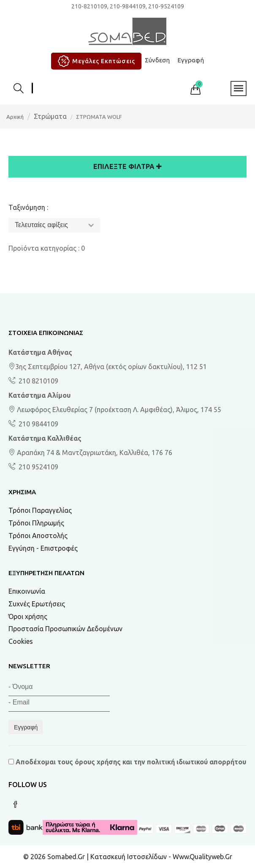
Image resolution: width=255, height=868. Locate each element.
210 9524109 (38, 467)
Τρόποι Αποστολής (38, 536)
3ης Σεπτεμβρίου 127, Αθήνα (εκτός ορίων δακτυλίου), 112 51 (108, 367)
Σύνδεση (157, 60)
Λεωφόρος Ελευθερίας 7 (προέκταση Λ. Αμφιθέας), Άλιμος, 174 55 (115, 410)
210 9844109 (38, 424)
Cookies (21, 641)
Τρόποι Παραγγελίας (40, 510)
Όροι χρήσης (28, 616)
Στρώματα (50, 116)
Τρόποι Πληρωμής (36, 523)
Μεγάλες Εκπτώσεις (95, 61)
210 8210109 (38, 381)
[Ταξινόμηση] (54, 225)
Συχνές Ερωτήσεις (37, 604)
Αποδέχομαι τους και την (127, 762)
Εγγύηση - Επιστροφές (43, 548)
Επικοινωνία (27, 591)
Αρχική (15, 117)
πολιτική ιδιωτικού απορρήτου (197, 762)
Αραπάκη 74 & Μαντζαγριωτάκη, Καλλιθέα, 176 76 (90, 453)
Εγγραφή (191, 60)
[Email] (59, 704)
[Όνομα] (59, 688)
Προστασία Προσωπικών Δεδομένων (65, 629)
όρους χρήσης (98, 762)
